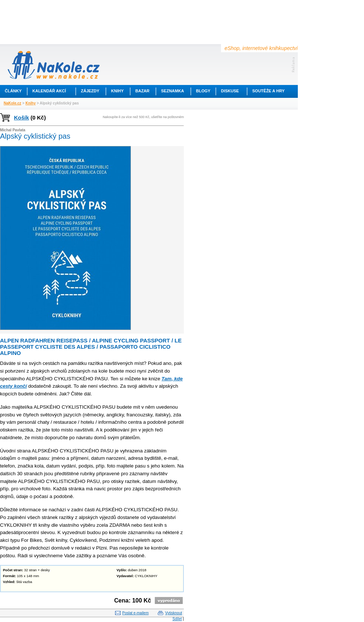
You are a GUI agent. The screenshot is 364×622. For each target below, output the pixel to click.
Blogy (203, 91)
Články (13, 91)
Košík (22, 118)
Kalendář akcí (49, 91)
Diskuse (230, 91)
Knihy (117, 91)
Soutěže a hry (268, 91)
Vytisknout (174, 613)
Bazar (142, 91)
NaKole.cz (13, 103)
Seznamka (172, 91)
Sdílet (177, 619)
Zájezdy (90, 91)
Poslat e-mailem (136, 613)
